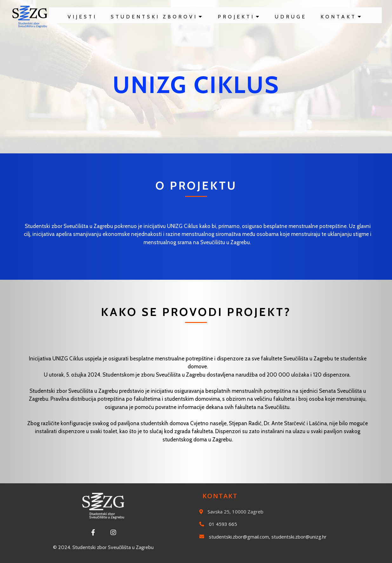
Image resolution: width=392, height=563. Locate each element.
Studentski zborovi (157, 17)
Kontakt (342, 17)
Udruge (291, 17)
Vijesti (82, 17)
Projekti (239, 17)
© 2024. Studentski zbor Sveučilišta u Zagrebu (103, 547)
